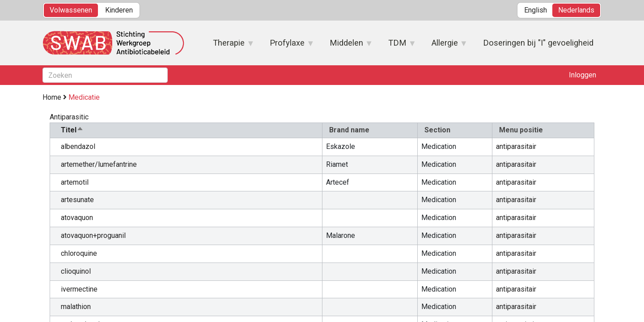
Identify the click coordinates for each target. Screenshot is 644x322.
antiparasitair (516, 146)
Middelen (347, 46)
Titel (72, 130)
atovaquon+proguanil (93, 235)
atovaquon (77, 218)
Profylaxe (288, 46)
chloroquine (79, 253)
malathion (76, 307)
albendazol (78, 146)
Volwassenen (71, 10)
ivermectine (79, 289)
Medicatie (84, 97)
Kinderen (119, 10)
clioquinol (76, 271)
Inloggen (583, 75)
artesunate (77, 200)
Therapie (229, 46)
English (536, 10)
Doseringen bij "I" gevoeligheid (538, 43)
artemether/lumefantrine (99, 164)
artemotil (75, 182)
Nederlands (576, 10)
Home (52, 97)
